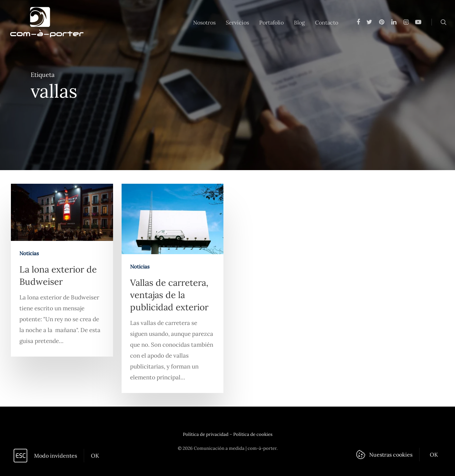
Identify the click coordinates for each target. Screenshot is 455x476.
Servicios (237, 22)
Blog (299, 22)
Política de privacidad (206, 434)
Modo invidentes (56, 456)
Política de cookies (253, 434)
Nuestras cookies (391, 455)
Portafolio (271, 22)
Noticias (29, 253)
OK (95, 456)
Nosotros (204, 22)
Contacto (327, 22)
